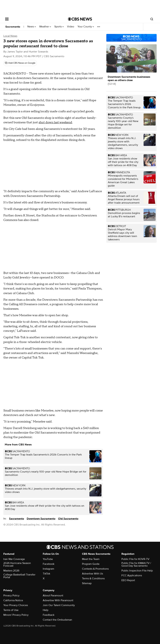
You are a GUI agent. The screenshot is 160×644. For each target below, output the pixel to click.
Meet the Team (91, 559)
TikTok (46, 574)
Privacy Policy (11, 596)
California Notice (13, 600)
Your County (86, 27)
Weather (45, 27)
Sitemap (87, 583)
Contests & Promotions (95, 569)
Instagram (48, 569)
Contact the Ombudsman (57, 620)
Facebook (49, 564)
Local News (10, 36)
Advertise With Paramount (58, 600)
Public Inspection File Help (137, 571)
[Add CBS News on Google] (20, 63)
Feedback (49, 615)
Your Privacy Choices (16, 605)
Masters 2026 (11, 571)
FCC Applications (132, 575)
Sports (59, 27)
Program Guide (91, 564)
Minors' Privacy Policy (16, 615)
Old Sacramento (68, 519)
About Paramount (53, 596)
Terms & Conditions (93, 578)
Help (46, 610)
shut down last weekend (55, 122)
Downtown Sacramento (41, 519)
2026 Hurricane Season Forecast (17, 564)
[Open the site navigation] (30, 19)
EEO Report (128, 580)
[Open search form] (152, 19)
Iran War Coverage (14, 559)
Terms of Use (11, 610)
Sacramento (13, 27)
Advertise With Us (92, 574)
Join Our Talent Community (59, 605)
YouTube (48, 559)
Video (71, 27)
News (32, 27)
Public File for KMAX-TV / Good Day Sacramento (136, 564)
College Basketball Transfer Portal (19, 576)
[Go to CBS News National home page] (80, 19)
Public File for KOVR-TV (135, 559)
